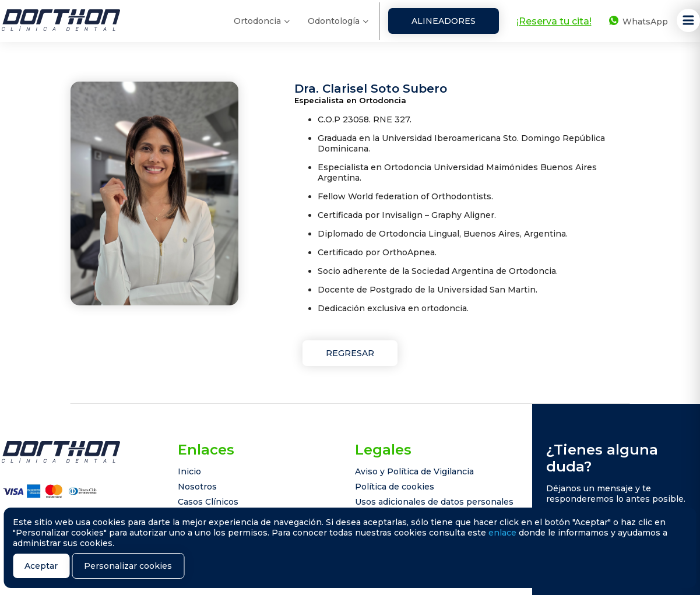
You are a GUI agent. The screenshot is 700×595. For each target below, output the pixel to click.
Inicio (189, 471)
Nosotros (197, 487)
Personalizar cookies (128, 566)
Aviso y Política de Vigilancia (414, 471)
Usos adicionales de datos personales (434, 502)
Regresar (350, 353)
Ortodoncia (257, 21)
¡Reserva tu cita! (554, 21)
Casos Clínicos (208, 502)
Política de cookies (395, 487)
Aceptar (41, 566)
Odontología (334, 21)
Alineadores (444, 21)
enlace (502, 533)
